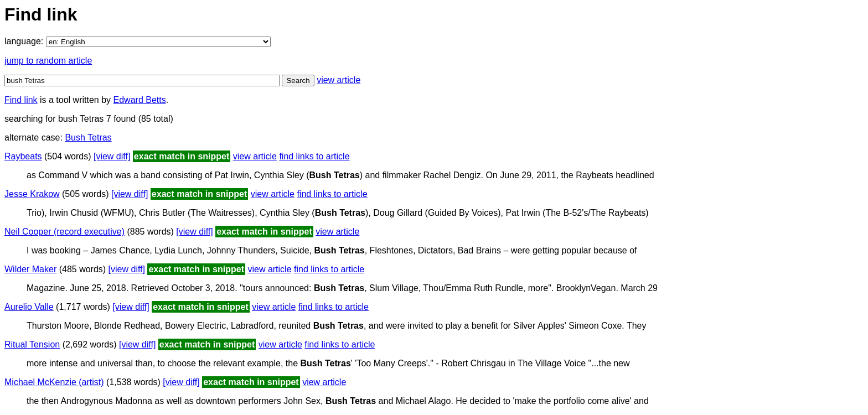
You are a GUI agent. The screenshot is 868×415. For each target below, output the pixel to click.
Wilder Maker (30, 269)
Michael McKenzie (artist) (54, 382)
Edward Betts (140, 100)
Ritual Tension (32, 344)
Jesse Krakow (32, 194)
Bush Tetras (88, 138)
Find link (21, 100)
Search (298, 81)
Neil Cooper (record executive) (64, 232)
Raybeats (23, 156)
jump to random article (48, 61)
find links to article (314, 156)
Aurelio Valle (29, 307)
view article (339, 80)
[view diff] (112, 156)
